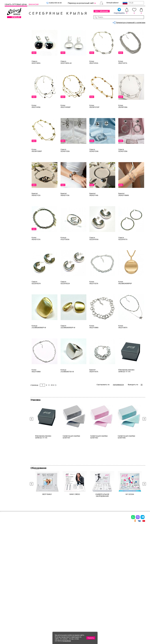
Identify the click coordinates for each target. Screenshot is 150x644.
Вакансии (34, 4)
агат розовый (13, 120)
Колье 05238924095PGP (125, 300)
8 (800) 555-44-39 (134, 631)
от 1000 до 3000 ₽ (15, 206)
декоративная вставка (17, 146)
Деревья (11, 173)
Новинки (39, 22)
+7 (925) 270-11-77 (110, 631)
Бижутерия (50, 22)
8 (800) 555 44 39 (54, 3)
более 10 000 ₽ (14, 214)
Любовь (11, 185)
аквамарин (12, 123)
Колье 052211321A (94, 300)
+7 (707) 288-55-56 (132, 635)
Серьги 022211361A (36, 79)
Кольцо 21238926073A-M (67, 388)
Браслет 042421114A (94, 212)
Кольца (10, 39)
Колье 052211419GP (66, 123)
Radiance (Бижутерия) (17, 158)
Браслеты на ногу (40, 594)
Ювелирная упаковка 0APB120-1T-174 (126, 388)
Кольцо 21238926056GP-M (39, 344)
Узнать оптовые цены (16, 4)
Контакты (104, 22)
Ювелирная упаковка (16, 36)
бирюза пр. (12, 137)
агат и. (10, 117)
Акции (87, 590)
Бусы (34, 598)
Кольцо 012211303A (65, 256)
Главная (33, 30)
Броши (10, 51)
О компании (116, 22)
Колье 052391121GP (94, 123)
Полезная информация (96, 602)
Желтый (11, 78)
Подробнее (67, 641)
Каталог (8, 22)
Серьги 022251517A (123, 256)
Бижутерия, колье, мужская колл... (51, 30)
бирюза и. (12, 134)
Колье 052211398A (36, 388)
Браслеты (12, 45)
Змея (10, 182)
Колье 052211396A (94, 344)
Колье (10, 48)
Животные (12, 176)
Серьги (11, 42)
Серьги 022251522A (65, 300)
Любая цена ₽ (13, 197)
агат (9, 111)
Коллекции (62, 22)
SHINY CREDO (75, 551)
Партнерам (73, 22)
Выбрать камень (21, 22)
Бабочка (11, 170)
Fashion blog (116, 605)
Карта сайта (116, 609)
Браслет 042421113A (65, 212)
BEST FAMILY (47, 551)
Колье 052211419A (36, 123)
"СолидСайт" (58, 620)
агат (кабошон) (14, 114)
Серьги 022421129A (123, 168)
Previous (32, 437)
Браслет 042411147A (94, 388)
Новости (84, 22)
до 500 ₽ (11, 200)
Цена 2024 (12, 99)
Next (144, 437)
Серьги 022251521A (36, 300)
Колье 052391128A (123, 123)
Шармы (9, 598)
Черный (11, 81)
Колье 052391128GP (37, 168)
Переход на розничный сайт (81, 3)
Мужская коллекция (13, 54)
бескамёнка (13, 108)
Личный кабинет (112, 3)
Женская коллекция (13, 33)
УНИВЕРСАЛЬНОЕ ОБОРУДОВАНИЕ (102, 552)
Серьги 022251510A (94, 256)
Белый (10, 75)
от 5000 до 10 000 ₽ (16, 211)
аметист (11, 126)
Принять (91, 638)
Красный (11, 84)
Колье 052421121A (36, 256)
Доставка (94, 22)
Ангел (10, 167)
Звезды (11, 179)
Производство (91, 582)
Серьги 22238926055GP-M (68, 344)
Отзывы (142, 22)
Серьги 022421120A (65, 168)
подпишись (119, 11)
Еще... (7, 149)
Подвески (10, 594)
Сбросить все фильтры (41, 38)
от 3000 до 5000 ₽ (15, 208)
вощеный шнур (14, 143)
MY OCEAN (130, 551)
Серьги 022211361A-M (66, 79)
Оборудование (130, 22)
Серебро (11, 66)
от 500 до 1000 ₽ (15, 203)
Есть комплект (13, 93)
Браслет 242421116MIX (124, 212)
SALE (32, 22)
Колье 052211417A (123, 79)
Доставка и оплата (120, 582)
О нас (113, 590)
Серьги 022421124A (94, 168)
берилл (11, 132)
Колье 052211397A (123, 344)
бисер (10, 140)
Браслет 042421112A (36, 212)
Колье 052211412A (94, 79)
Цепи (60, 582)
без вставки (13, 129)
